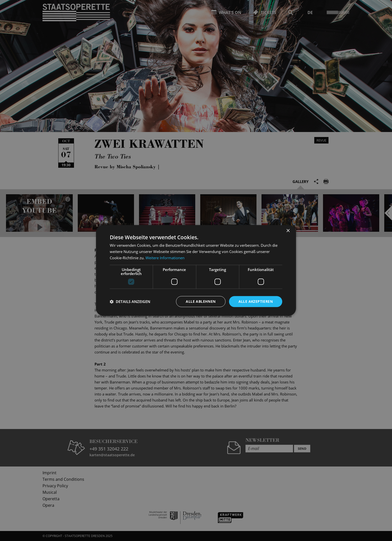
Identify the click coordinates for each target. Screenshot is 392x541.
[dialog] (196, 270)
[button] (130, 301)
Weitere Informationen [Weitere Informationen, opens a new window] (165, 258)
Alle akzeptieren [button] (256, 301)
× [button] (288, 231)
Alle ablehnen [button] (201, 301)
